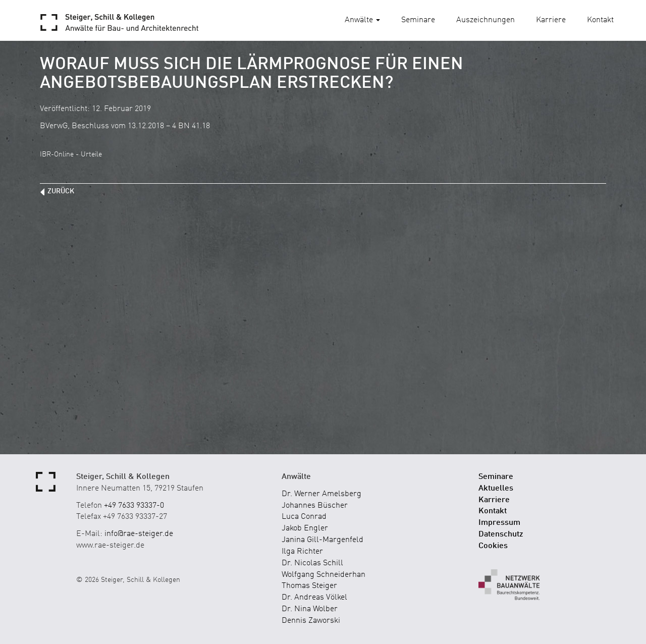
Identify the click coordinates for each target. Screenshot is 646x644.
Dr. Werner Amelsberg (321, 494)
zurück (61, 191)
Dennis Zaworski (311, 621)
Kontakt (600, 20)
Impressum (499, 523)
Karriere (551, 20)
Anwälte (362, 20)
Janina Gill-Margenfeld (322, 540)
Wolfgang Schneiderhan (324, 575)
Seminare (418, 20)
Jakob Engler (305, 528)
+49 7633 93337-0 (134, 506)
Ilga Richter (302, 552)
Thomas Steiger (309, 586)
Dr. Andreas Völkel (314, 598)
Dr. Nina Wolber (310, 609)
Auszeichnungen (486, 20)
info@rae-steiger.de (139, 534)
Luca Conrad (304, 517)
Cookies (493, 546)
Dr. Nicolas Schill (312, 563)
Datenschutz (501, 534)
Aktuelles (496, 489)
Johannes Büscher (315, 506)
